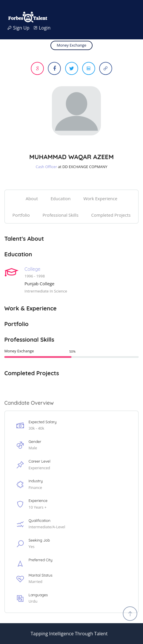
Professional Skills (60, 215)
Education (61, 198)
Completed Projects (111, 215)
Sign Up (20, 28)
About (32, 198)
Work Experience (100, 198)
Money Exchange (71, 45)
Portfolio (21, 215)
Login (42, 28)
